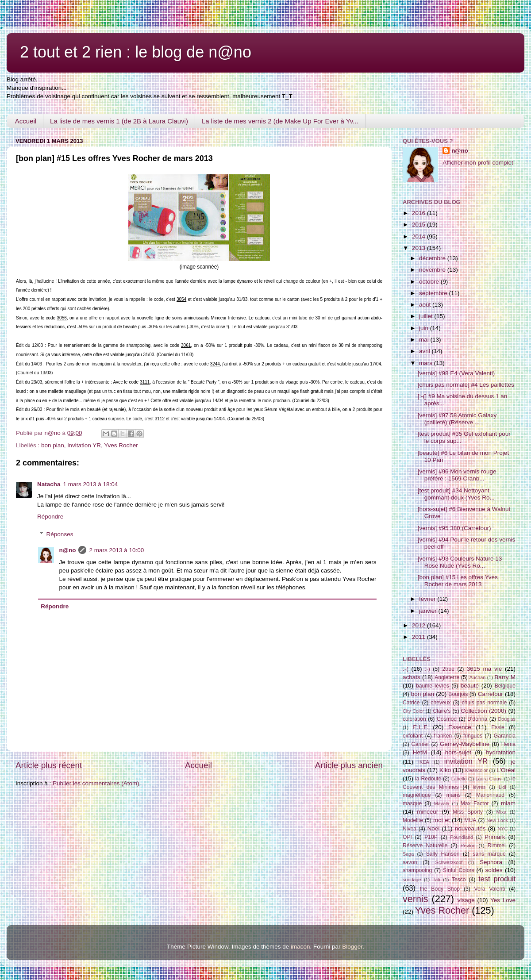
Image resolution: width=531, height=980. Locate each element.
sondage (412, 880)
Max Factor (475, 803)
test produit (497, 879)
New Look (497, 820)
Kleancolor (476, 770)
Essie (498, 727)
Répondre (50, 517)
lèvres (479, 787)
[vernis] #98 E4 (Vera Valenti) (456, 373)
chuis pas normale (484, 703)
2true (448, 669)
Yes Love (503, 900)
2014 (419, 236)
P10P (431, 837)
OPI (407, 837)
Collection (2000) (483, 711)
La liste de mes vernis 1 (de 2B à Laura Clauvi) (119, 121)
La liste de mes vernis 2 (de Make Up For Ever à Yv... (280, 121)
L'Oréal (506, 770)
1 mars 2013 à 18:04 (91, 484)
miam (508, 803)
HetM (420, 752)
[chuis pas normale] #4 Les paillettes (466, 385)
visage (466, 900)
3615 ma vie (485, 669)
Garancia (505, 736)
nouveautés (470, 828)
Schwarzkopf (449, 862)
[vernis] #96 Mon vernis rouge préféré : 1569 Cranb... (457, 475)
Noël (434, 828)
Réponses (60, 534)
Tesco (459, 880)
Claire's (442, 711)
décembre (433, 258)
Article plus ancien (349, 765)
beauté (470, 686)
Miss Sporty (468, 812)
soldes (494, 870)
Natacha (49, 484)
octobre (430, 282)
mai (425, 340)
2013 (419, 248)
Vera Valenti (489, 889)
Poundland (462, 837)
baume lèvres (433, 686)
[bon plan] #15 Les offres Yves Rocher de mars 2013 (458, 581)
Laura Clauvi (489, 779)
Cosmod (447, 719)
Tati (437, 880)
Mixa (502, 812)
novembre (433, 270)
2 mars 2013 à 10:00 (116, 550)
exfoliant (413, 736)
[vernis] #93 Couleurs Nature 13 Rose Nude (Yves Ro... (460, 562)
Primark (495, 837)
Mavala (442, 803)
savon (410, 862)
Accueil (26, 121)
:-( (406, 669)
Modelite (413, 820)
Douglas (507, 719)
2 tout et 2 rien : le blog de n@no (136, 52)
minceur (427, 812)
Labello (459, 779)
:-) (427, 669)
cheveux (441, 703)
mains (454, 795)
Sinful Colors (459, 870)
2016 (419, 213)
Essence (460, 727)
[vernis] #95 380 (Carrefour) (454, 528)
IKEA (424, 762)
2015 (419, 225)
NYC (503, 829)
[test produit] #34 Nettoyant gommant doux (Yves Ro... (456, 494)
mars (427, 363)
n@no (68, 550)
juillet (427, 316)
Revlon (468, 845)
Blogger (352, 947)
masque (412, 803)
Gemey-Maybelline (465, 744)
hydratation (501, 752)
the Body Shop (440, 889)
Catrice (411, 703)
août (426, 305)
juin (425, 328)
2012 (419, 625)
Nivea (410, 829)
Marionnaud (490, 795)
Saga (408, 854)
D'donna (477, 719)
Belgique (505, 686)
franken (443, 736)
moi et (441, 820)
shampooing (417, 870)
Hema (508, 744)
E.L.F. (421, 727)
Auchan (478, 677)
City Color (413, 711)
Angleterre (447, 677)
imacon (300, 947)
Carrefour (491, 694)
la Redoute (428, 779)
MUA (470, 820)
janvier (429, 611)
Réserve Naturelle (425, 845)
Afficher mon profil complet (478, 163)
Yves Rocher (121, 445)
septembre (434, 293)
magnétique (417, 795)
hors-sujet (458, 752)
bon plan (53, 445)
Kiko (445, 770)
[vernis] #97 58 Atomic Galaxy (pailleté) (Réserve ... (457, 419)
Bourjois (458, 694)
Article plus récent (49, 765)
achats (412, 677)
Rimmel (497, 845)
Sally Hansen (443, 854)
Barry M (505, 677)
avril (425, 351)
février (428, 599)
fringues (473, 736)
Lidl (502, 787)
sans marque (489, 854)
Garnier (420, 744)
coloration (414, 719)
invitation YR (84, 445)
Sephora (491, 862)
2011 (419, 637)
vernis (416, 899)
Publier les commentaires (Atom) (96, 783)
